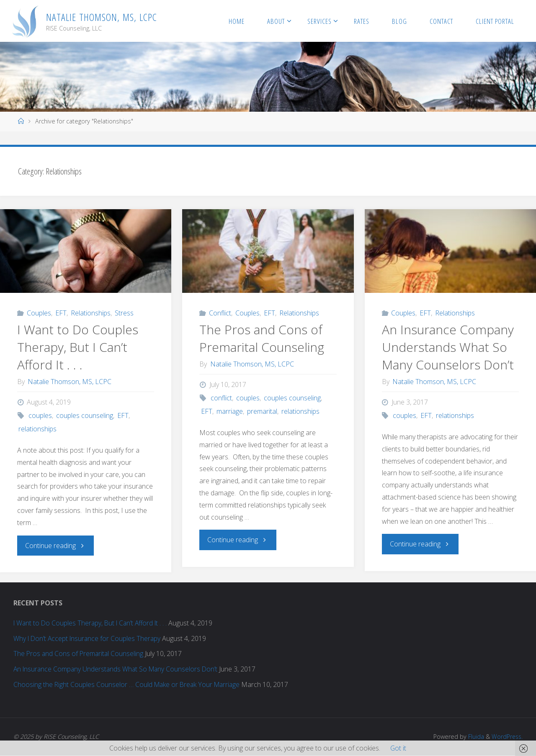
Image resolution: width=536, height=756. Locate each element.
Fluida (474, 737)
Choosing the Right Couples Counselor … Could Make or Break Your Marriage (129, 685)
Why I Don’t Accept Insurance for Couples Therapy (89, 639)
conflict (221, 398)
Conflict (220, 313)
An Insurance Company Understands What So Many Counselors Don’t (448, 347)
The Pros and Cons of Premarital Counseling (262, 339)
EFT (61, 313)
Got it (398, 748)
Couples (39, 313)
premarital (262, 412)
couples (40, 416)
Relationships (91, 313)
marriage (230, 412)
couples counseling (85, 416)
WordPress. (506, 737)
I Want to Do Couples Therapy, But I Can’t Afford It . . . (78, 347)
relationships (37, 429)
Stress (124, 313)
